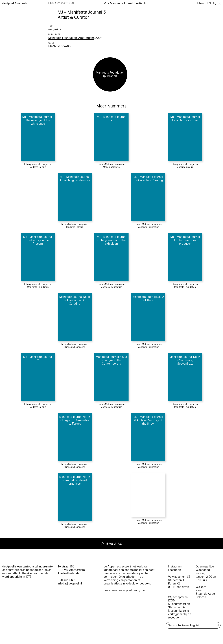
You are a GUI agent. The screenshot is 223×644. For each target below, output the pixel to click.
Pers (199, 590)
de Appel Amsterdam (16, 3)
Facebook (174, 570)
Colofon (201, 597)
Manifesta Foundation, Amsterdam (71, 38)
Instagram (175, 567)
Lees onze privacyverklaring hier (125, 590)
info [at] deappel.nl (70, 584)
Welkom (201, 587)
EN (209, 3)
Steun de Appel (206, 594)
